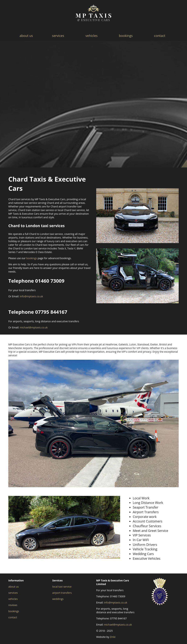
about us (26, 36)
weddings (58, 599)
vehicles (92, 36)
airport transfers (62, 593)
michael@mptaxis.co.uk (34, 327)
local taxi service (62, 587)
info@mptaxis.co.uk (31, 296)
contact (160, 36)
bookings (126, 36)
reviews (13, 605)
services (58, 36)
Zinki (113, 637)
